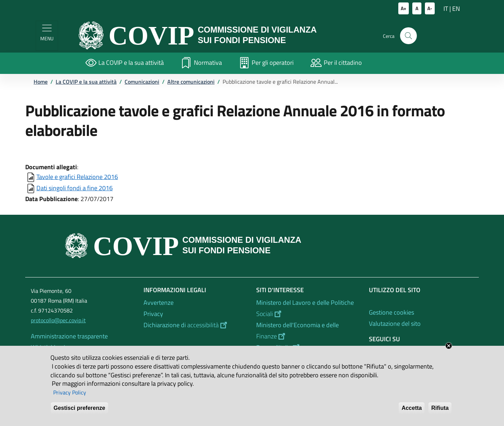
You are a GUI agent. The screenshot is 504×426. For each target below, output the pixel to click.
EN (456, 9)
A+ (404, 8)
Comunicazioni (142, 82)
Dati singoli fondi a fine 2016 (75, 188)
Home (41, 82)
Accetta (412, 413)
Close (449, 350)
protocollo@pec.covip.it (58, 320)
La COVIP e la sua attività (86, 82)
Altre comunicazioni (191, 82)
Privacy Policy (70, 397)
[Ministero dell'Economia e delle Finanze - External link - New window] (308, 331)
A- (430, 8)
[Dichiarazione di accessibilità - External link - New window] (196, 325)
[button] (408, 36)
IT (446, 9)
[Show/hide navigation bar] (47, 36)
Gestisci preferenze (79, 413)
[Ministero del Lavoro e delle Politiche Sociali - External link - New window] (308, 308)
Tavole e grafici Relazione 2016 (77, 177)
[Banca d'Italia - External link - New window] (308, 348)
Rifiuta (440, 413)
